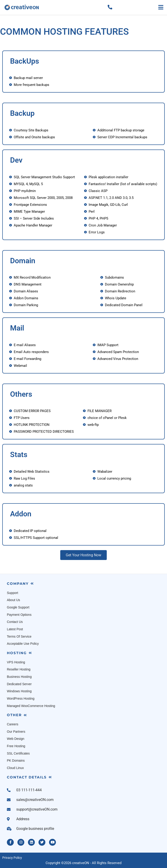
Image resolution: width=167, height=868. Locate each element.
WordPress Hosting (21, 698)
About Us (14, 600)
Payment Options (19, 615)
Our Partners (16, 732)
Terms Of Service (19, 636)
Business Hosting (19, 677)
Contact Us (15, 622)
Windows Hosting (19, 691)
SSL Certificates (18, 753)
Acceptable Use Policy (23, 644)
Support (12, 593)
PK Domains (16, 761)
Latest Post (15, 629)
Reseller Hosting (19, 669)
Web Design (16, 739)
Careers (13, 724)
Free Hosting (16, 746)
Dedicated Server (19, 684)
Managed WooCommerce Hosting (31, 706)
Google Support (18, 607)
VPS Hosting (16, 662)
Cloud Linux (15, 768)
